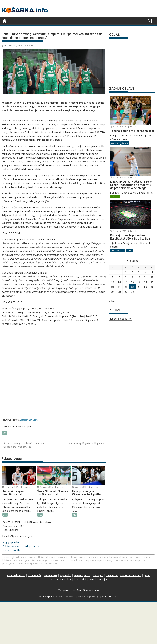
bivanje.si (98, 575)
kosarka (29, 45)
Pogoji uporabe (11, 542)
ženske (125, 120)
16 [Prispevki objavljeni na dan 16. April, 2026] (132, 215)
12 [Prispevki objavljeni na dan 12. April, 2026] (152, 210)
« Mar (112, 234)
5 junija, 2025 (79, 487)
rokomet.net (50, 575)
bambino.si (112, 575)
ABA (4, 433)
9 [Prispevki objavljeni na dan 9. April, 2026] (132, 210)
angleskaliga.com (16, 575)
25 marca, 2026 (11, 487)
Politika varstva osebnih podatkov (21, 546)
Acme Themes (110, 596)
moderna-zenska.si (131, 575)
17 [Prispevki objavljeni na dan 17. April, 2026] (139, 215)
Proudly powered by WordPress (57, 596)
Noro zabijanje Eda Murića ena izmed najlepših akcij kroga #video (24, 445)
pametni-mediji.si (98, 579)
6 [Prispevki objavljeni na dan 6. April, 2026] (113, 210)
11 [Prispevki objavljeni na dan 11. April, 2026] (145, 210)
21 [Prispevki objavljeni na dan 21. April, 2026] (119, 220)
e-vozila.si (66, 579)
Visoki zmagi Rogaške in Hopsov (86, 443)
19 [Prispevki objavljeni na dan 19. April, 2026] (152, 215)
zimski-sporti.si (82, 575)
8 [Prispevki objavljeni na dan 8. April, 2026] (126, 210)
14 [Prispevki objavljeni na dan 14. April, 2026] (119, 215)
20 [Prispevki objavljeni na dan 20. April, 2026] (113, 220)
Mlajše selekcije (118, 183)
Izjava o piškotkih (12, 550)
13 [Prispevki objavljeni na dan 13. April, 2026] (113, 215)
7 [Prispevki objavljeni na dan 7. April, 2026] (119, 210)
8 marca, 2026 (45, 487)
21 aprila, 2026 (140, 98)
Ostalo (130, 183)
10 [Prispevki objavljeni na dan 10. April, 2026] (139, 210)
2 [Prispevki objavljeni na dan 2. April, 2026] (132, 205)
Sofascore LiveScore (29, 420)
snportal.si (66, 575)
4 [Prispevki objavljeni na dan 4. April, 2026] (146, 205)
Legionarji (115, 120)
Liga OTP (115, 152)
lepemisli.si (80, 579)
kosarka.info (34, 575)
